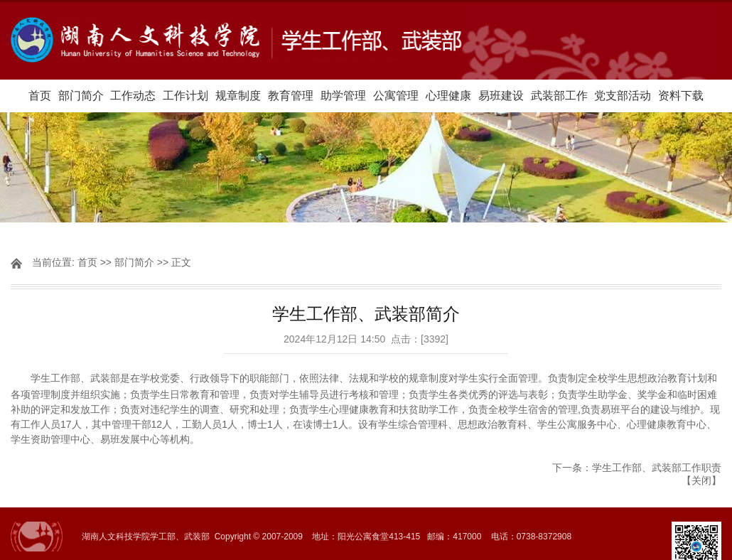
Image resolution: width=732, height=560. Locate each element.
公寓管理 (396, 96)
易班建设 (501, 96)
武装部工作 (559, 96)
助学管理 (343, 96)
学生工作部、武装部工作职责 (657, 468)
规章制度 (238, 96)
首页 (40, 96)
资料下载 (681, 96)
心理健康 (448, 96)
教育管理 (291, 96)
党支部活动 (623, 96)
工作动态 (133, 96)
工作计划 (185, 96)
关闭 (701, 480)
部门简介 (81, 96)
